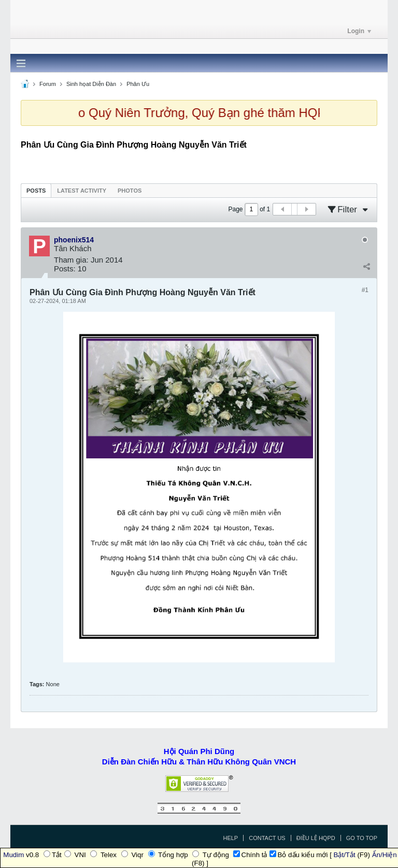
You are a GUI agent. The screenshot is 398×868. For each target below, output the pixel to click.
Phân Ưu (138, 84)
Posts (36, 191)
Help (230, 838)
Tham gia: (71, 260)
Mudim (13, 855)
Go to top (362, 838)
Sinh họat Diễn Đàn (91, 84)
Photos (130, 191)
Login (359, 31)
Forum (48, 84)
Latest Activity (82, 191)
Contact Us (267, 838)
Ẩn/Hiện (385, 855)
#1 (365, 290)
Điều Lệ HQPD (316, 838)
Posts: (65, 269)
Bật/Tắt (345, 855)
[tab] (36, 190)
